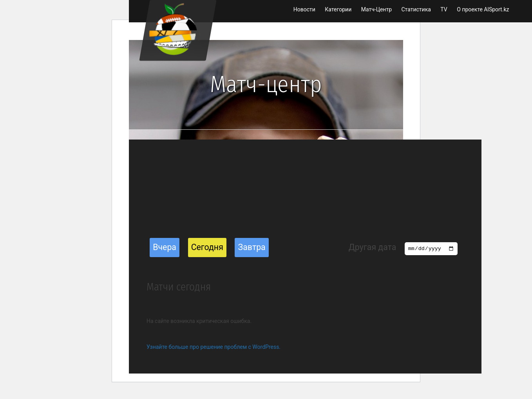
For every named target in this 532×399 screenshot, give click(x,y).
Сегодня (207, 247)
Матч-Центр (376, 9)
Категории (338, 9)
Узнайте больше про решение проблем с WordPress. (214, 347)
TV (444, 9)
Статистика (416, 9)
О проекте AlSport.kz (483, 9)
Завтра (252, 247)
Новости (304, 9)
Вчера (165, 247)
